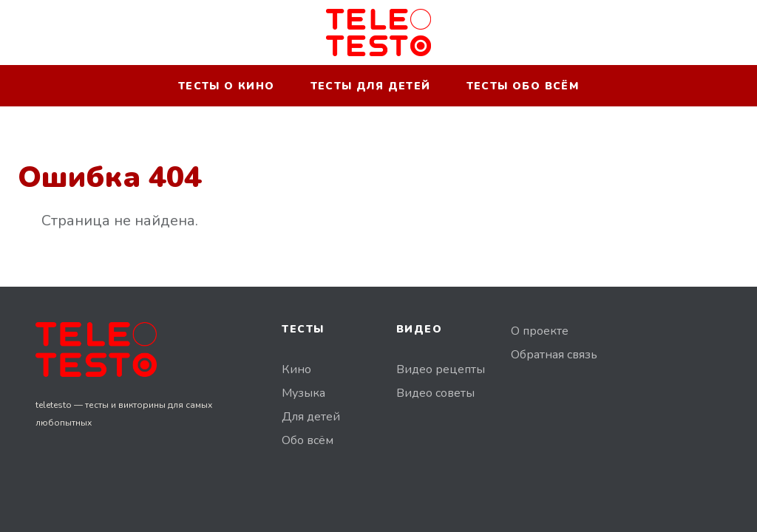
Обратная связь (554, 355)
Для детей (311, 417)
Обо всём (308, 440)
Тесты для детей (371, 86)
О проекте (540, 331)
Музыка (303, 393)
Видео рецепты (441, 369)
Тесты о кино (227, 86)
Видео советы (435, 393)
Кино (296, 369)
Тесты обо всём (523, 86)
